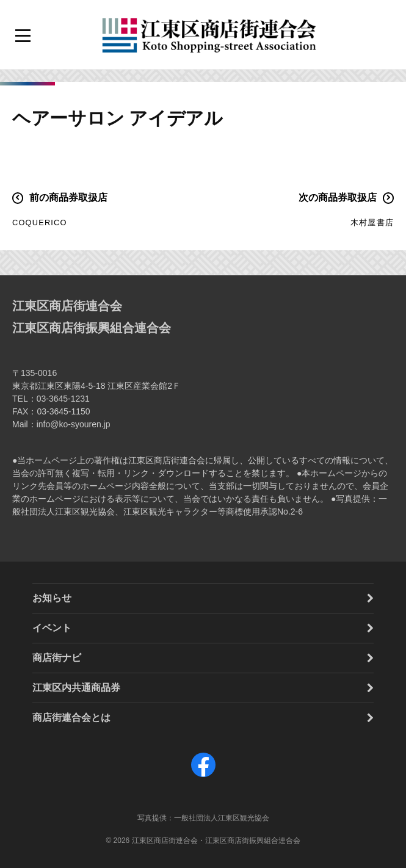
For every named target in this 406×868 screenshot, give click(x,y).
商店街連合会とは (71, 718)
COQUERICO (40, 222)
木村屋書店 (372, 222)
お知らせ (52, 598)
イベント (52, 628)
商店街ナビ (57, 658)
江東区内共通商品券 (76, 688)
